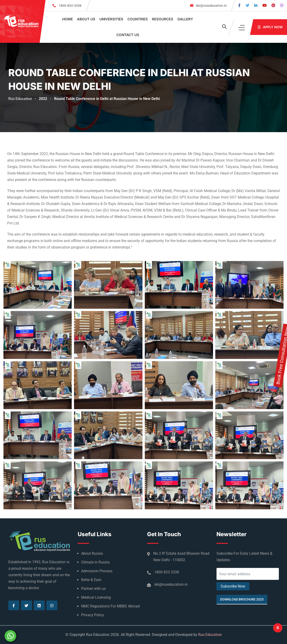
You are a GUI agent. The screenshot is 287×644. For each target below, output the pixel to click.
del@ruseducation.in (211, 6)
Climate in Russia (95, 562)
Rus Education (210, 635)
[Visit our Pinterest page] (273, 5)
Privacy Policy (93, 615)
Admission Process (97, 571)
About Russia (92, 553)
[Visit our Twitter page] (247, 5)
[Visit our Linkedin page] (256, 5)
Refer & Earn (91, 580)
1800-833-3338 (70, 6)
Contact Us (128, 35)
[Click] (242, 27)
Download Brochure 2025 (242, 599)
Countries (138, 19)
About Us (86, 19)
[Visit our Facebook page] (239, 5)
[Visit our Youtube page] (265, 5)
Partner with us (93, 589)
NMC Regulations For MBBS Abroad (110, 606)
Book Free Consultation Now (283, 326)
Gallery (185, 19)
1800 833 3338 (167, 572)
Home (68, 19)
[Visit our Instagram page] (282, 5)
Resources (163, 19)
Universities (111, 19)
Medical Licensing (96, 597)
